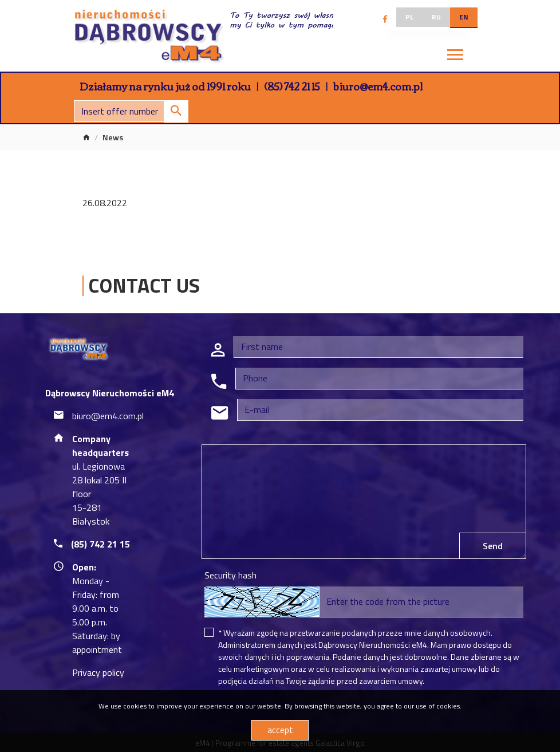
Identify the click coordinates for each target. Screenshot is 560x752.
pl (409, 17)
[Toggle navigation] (455, 56)
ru (436, 17)
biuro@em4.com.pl (378, 86)
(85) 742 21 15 (292, 86)
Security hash (230, 575)
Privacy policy (98, 672)
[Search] (131, 111)
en (464, 17)
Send (493, 546)
